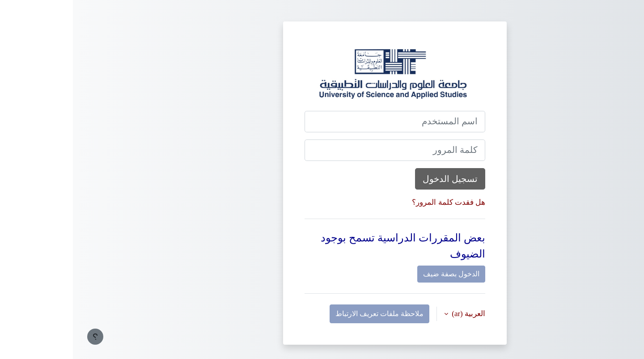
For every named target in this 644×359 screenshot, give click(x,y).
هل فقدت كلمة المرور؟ (376, 202)
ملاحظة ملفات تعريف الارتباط (307, 314)
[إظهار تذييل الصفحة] (22, 337)
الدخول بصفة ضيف (378, 274)
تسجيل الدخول (377, 179)
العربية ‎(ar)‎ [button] (395, 314)
